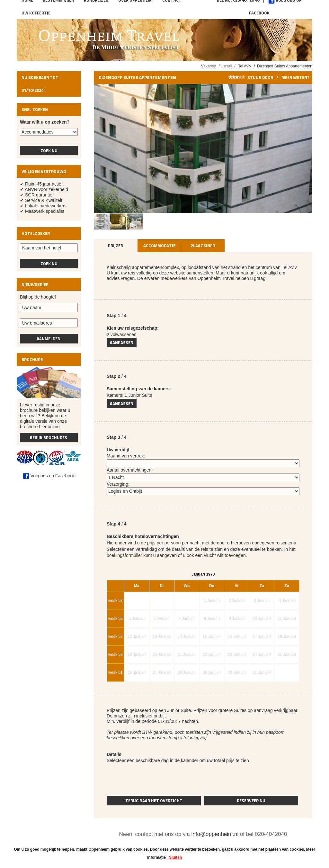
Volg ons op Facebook (49, 476)
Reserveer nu (251, 801)
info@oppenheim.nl (215, 834)
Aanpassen (122, 343)
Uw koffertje (36, 13)
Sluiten (175, 857)
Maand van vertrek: (126, 456)
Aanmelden (49, 339)
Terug (154, 801)
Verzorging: (118, 484)
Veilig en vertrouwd (44, 171)
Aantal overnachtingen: (130, 470)
